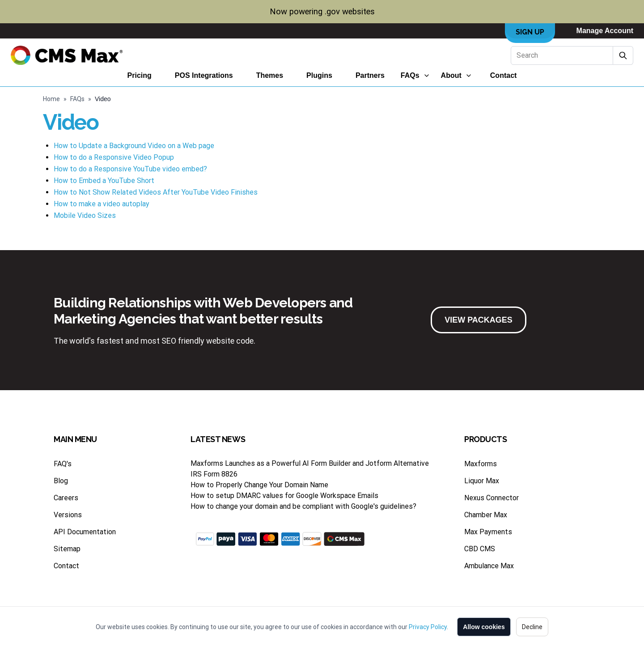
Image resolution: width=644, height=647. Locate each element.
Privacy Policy (428, 627)
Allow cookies (484, 627)
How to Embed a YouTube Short (104, 181)
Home (51, 99)
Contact (504, 75)
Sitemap (67, 549)
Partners (370, 75)
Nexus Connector (491, 498)
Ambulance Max (489, 566)
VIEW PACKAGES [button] (479, 320)
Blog (61, 481)
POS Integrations (204, 75)
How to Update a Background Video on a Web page (134, 146)
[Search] (562, 55)
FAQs (410, 75)
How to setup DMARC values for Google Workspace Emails (284, 496)
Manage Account (605, 31)
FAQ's (63, 464)
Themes (270, 75)
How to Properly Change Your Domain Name (259, 485)
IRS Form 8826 (214, 474)
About (451, 75)
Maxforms (481, 464)
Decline (532, 627)
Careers (66, 498)
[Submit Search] (623, 55)
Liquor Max (482, 481)
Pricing (140, 75)
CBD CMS (480, 549)
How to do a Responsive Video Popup (114, 157)
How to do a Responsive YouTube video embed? (130, 169)
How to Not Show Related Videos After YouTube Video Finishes (156, 192)
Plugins (319, 75)
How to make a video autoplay (102, 204)
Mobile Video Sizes (85, 215)
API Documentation (85, 532)
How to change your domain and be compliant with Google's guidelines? (303, 506)
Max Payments (488, 532)
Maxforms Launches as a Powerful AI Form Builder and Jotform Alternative (310, 463)
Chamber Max (486, 515)
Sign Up (530, 32)
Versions (68, 515)
